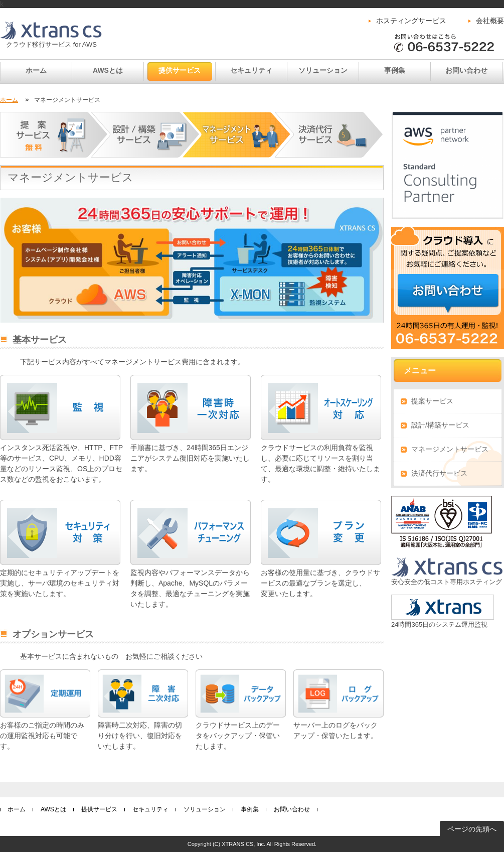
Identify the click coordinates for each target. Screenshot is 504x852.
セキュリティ (251, 70)
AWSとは (108, 70)
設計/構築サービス (440, 425)
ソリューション (323, 70)
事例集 (395, 70)
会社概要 (490, 21)
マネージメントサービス (450, 449)
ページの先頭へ (472, 829)
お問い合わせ (466, 70)
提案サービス (432, 401)
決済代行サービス (439, 473)
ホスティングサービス (411, 21)
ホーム (36, 70)
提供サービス (180, 70)
